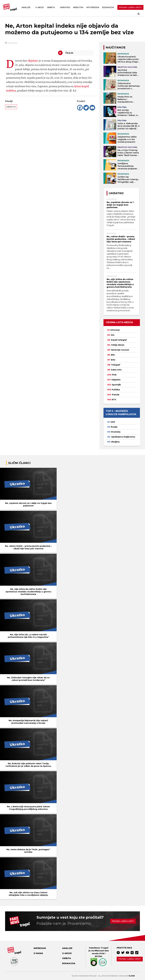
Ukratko (65, 7)
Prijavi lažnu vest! (130, 959)
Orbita (51, 7)
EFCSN (98, 956)
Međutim (78, 7)
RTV (114, 400)
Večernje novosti (120, 350)
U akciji (40, 7)
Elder (132, 976)
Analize (26, 7)
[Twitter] (86, 108)
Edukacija (108, 7)
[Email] (92, 108)
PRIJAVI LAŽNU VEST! (130, 7)
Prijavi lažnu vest (123, 921)
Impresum (40, 948)
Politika (116, 390)
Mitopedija (93, 7)
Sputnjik (116, 385)
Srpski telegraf (119, 340)
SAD (113, 422)
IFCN (102, 953)
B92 (113, 360)
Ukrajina (115, 442)
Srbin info (116, 370)
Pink (114, 375)
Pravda (116, 395)
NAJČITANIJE (116, 47)
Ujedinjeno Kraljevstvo (123, 437)
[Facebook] (80, 108)
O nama (38, 953)
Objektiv (33, 61)
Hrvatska (116, 432)
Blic (113, 355)
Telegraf (116, 365)
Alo (113, 335)
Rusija (114, 427)
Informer (115, 330)
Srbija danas (118, 345)
